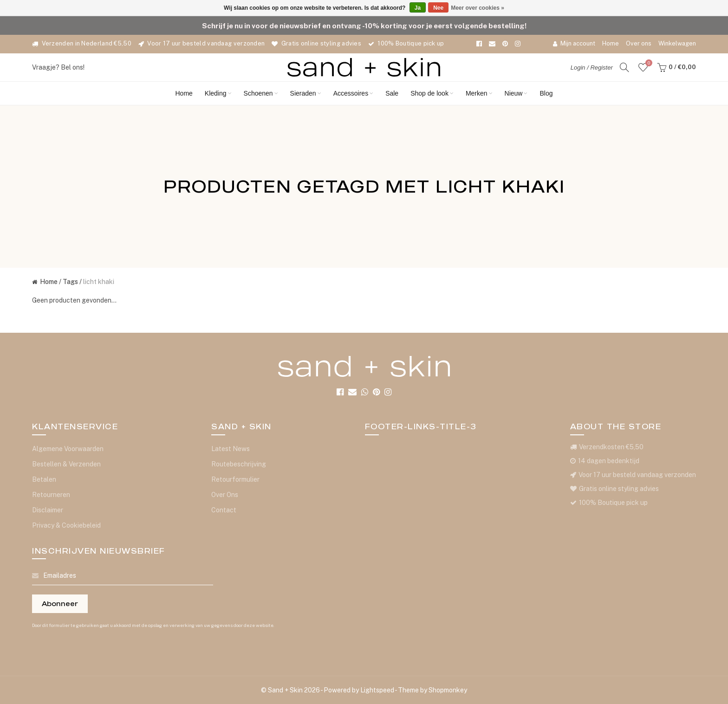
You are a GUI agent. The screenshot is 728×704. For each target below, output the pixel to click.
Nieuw (516, 93)
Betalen (44, 479)
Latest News (231, 449)
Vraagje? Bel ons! (58, 67)
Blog (546, 93)
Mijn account (574, 43)
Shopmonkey (448, 690)
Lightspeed (377, 690)
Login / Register (592, 68)
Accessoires (353, 93)
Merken (479, 93)
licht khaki (99, 282)
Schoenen (261, 93)
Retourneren (51, 495)
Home (611, 43)
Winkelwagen (677, 43)
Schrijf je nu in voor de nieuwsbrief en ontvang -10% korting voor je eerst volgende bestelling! (364, 26)
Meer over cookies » (478, 8)
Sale (392, 93)
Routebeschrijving (239, 464)
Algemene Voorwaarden (68, 449)
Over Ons (225, 495)
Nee (438, 8)
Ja (418, 8)
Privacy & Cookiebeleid (66, 525)
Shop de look (432, 93)
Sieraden (306, 93)
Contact (224, 510)
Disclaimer (48, 510)
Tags (70, 282)
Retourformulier (235, 479)
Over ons (639, 43)
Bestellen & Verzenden (66, 464)
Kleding (218, 93)
